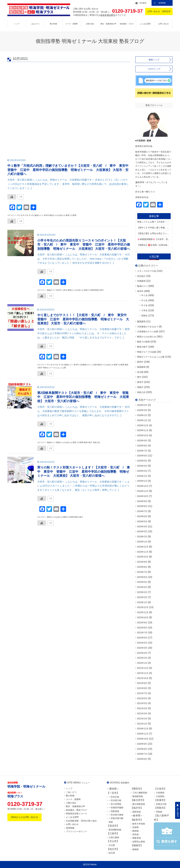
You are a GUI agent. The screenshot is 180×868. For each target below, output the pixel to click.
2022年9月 (142, 623)
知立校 (112, 853)
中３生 (144, 305)
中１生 (144, 295)
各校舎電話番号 (108, 15)
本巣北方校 (161, 804)
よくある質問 (145, 24)
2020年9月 (142, 744)
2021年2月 (142, 719)
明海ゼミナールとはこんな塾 (151, 357)
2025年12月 (143, 425)
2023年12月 (143, 547)
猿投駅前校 (138, 796)
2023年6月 (142, 577)
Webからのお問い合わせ (25, 817)
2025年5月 (142, 461)
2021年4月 (142, 708)
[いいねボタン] (12, 197)
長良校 (136, 834)
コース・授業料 (72, 24)
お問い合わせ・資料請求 (159, 11)
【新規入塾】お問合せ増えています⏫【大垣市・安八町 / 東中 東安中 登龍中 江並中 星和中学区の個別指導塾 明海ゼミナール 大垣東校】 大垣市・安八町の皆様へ (154, 233)
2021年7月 (142, 693)
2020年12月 (143, 729)
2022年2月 (142, 658)
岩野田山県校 (139, 842)
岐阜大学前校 (139, 824)
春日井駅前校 (139, 804)
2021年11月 (143, 673)
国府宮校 (137, 812)
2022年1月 (142, 663)
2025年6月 (142, 456)
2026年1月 (142, 420)
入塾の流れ (90, 24)
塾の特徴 (53, 24)
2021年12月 (143, 668)
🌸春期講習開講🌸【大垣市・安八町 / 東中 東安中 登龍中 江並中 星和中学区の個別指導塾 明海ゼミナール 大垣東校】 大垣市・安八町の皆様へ (154, 239)
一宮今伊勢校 (115, 804)
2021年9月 (142, 683)
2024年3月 (142, 532)
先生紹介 (141, 276)
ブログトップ (154, 69)
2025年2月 (142, 476)
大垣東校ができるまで (148, 327)
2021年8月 (142, 688)
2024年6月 (142, 516)
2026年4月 (142, 405)
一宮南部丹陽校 (116, 808)
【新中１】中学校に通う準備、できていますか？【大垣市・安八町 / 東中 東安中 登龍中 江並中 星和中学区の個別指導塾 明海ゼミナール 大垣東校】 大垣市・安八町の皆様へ (154, 228)
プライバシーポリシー (76, 831)
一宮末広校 (114, 797)
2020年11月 (143, 734)
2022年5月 (142, 643)
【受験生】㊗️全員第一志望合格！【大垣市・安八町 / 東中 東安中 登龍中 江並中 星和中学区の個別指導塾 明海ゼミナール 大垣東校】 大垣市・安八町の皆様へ (154, 245)
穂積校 (136, 849)
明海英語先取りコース (76, 814)
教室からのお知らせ (147, 337)
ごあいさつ (35, 24)
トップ (17, 24)
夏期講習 (141, 322)
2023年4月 (142, 587)
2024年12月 (143, 486)
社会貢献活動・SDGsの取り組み (81, 821)
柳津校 (136, 831)
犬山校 (112, 845)
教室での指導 (143, 342)
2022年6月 (142, 638)
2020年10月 (143, 739)
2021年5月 (142, 703)
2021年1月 (142, 724)
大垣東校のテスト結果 (148, 332)
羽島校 (159, 812)
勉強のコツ (142, 286)
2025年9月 (142, 441)
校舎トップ (154, 60)
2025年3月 (142, 471)
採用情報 (162, 3)
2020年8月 (142, 749)
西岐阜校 (137, 838)
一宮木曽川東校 (116, 815)
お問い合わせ (163, 24)
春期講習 (141, 367)
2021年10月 (143, 678)
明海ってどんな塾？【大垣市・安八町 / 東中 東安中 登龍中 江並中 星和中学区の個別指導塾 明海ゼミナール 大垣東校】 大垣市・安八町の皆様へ (154, 222)
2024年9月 (142, 501)
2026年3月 (142, 410)
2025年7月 (142, 451)
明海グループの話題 (147, 352)
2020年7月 (142, 754)
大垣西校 (160, 796)
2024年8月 (142, 506)
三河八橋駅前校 (140, 793)
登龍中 (140, 387)
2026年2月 (142, 415)
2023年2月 (142, 597)
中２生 (144, 301)
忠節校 (136, 827)
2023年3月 (142, 592)
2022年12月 (143, 607)
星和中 (140, 362)
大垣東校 (160, 793)
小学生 (144, 311)
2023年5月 (142, 582)
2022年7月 (142, 633)
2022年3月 (142, 653)
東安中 (140, 382)
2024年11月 (143, 491)
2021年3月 (142, 714)
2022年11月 (143, 612)
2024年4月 (142, 527)
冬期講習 (141, 281)
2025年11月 (143, 430)
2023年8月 (142, 567)
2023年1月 (142, 602)
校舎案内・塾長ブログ (76, 810)
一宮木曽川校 (115, 800)
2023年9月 (142, 562)
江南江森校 (114, 837)
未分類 (140, 372)
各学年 (140, 291)
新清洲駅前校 (115, 830)
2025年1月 (142, 481)
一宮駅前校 (114, 811)
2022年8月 (142, 628)
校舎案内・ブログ (127, 24)
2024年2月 (142, 537)
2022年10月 (143, 618)
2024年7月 (142, 511)
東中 (139, 377)
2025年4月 (142, 466)
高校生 (144, 316)
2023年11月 (143, 552)
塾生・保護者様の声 (108, 24)
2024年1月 (142, 542)
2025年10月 (143, 435)
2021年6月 (142, 698)
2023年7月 (142, 572)
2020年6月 (142, 759)
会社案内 (143, 3)
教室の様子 (142, 347)
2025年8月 (142, 446)
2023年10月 (143, 557)
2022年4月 (142, 648)
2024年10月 (143, 496)
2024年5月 (142, 522)
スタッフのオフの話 (147, 271)
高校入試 (141, 392)
